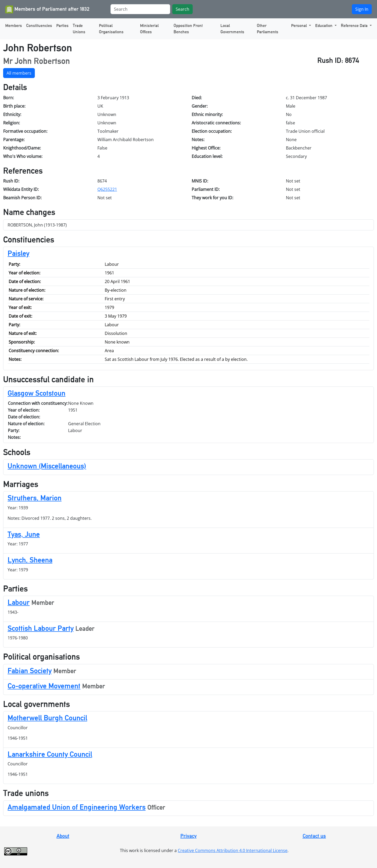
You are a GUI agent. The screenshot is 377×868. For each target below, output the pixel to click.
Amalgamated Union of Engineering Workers (77, 807)
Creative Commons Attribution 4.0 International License (233, 850)
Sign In (362, 9)
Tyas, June (24, 534)
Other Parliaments (268, 29)
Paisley (18, 253)
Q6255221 (107, 189)
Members (14, 26)
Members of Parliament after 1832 (47, 9)
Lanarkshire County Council (50, 754)
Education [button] (324, 26)
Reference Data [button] (355, 26)
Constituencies (39, 26)
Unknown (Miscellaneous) (47, 466)
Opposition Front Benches (188, 29)
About (63, 836)
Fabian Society (30, 671)
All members (19, 73)
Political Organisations (111, 29)
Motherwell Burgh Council (47, 718)
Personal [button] (300, 26)
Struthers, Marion (35, 498)
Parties (62, 26)
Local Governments (232, 29)
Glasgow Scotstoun (37, 393)
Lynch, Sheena (30, 560)
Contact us (314, 836)
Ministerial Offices (149, 29)
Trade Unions (79, 29)
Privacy (188, 836)
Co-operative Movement (44, 686)
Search (182, 9)
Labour (19, 602)
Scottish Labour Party (41, 628)
